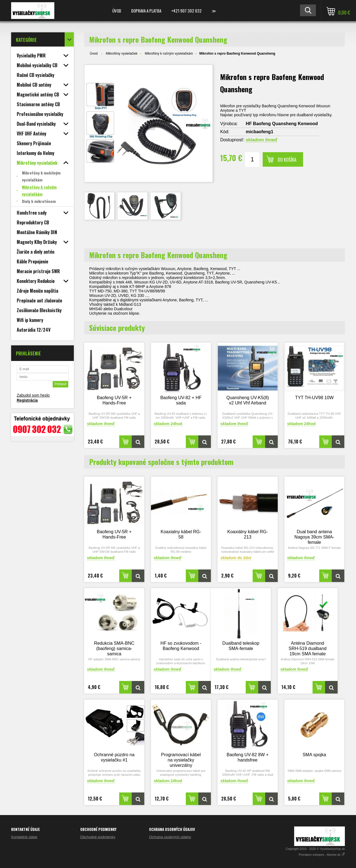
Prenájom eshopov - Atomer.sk (322, 855)
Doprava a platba (146, 11)
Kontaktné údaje (24, 837)
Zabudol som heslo (33, 395)
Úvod (117, 11)
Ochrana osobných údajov (170, 837)
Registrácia (27, 400)
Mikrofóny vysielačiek (122, 54)
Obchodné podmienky (98, 837)
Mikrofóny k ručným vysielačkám (169, 54)
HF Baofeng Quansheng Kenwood (282, 124)
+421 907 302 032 (186, 11)
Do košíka (287, 160)
